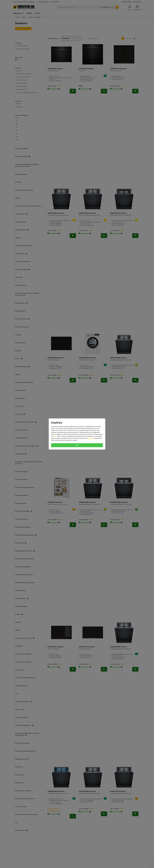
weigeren (91, 438)
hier (55, 436)
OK (77, 445)
